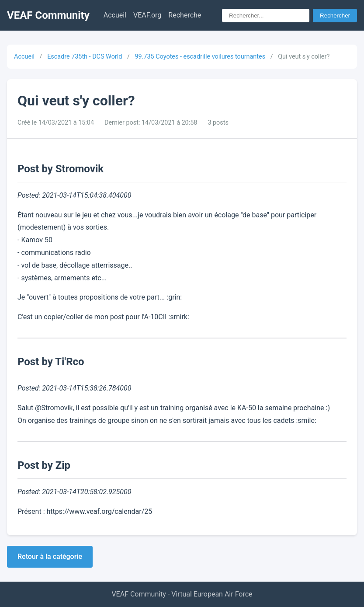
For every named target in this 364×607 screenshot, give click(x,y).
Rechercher (335, 16)
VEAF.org (147, 15)
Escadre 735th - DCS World (85, 57)
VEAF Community (48, 15)
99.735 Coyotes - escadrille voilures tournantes (200, 57)
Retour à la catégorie (50, 556)
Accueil (115, 15)
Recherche (185, 15)
